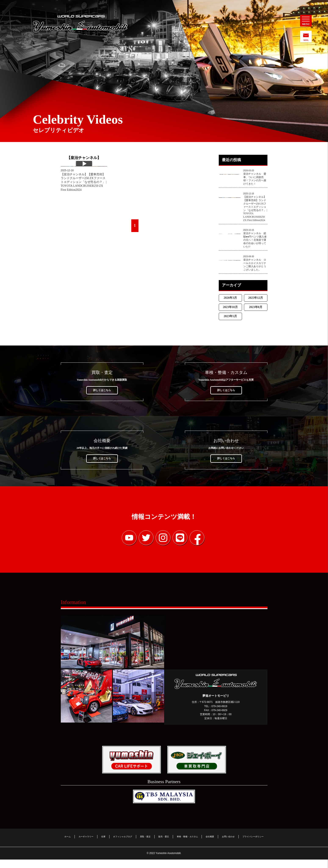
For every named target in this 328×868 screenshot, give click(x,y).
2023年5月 (230, 327)
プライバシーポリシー (253, 845)
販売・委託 (164, 845)
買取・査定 (145, 845)
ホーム (68, 845)
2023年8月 (256, 317)
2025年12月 (256, 308)
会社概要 (210, 845)
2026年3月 (230, 308)
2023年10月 (230, 317)
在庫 (103, 845)
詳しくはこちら (102, 401)
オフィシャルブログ (123, 845)
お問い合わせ (228, 845)
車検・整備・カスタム (187, 845)
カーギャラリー (86, 845)
